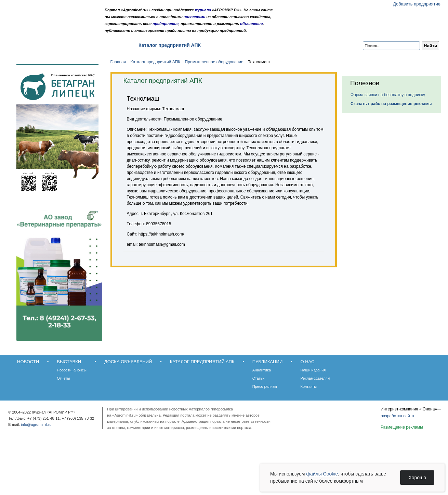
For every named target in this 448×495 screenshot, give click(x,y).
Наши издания (313, 370)
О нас (260, 45)
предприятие (166, 24)
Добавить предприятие (417, 4)
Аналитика (262, 370)
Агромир (51, 16)
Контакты (309, 386)
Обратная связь (48, 28)
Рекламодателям (315, 378)
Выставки (58, 45)
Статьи (259, 378)
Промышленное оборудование (214, 62)
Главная (118, 62)
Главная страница (38, 28)
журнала (203, 10)
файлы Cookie (322, 474)
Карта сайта (57, 28)
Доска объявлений (104, 45)
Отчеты (63, 378)
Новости (24, 45)
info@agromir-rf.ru (36, 424)
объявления (252, 24)
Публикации (227, 45)
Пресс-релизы (265, 386)
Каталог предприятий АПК (170, 45)
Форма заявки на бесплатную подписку (388, 95)
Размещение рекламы (402, 427)
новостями (195, 17)
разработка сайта (397, 416)
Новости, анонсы (72, 370)
